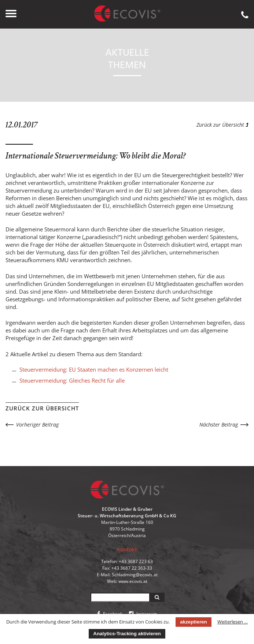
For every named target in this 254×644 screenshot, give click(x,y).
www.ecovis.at (133, 581)
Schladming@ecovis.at (135, 575)
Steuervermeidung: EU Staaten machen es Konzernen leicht (94, 369)
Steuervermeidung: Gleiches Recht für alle (72, 380)
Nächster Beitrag (219, 425)
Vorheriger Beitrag (37, 425)
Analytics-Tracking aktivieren (127, 634)
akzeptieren (193, 622)
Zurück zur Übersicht (222, 125)
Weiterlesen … (233, 622)
